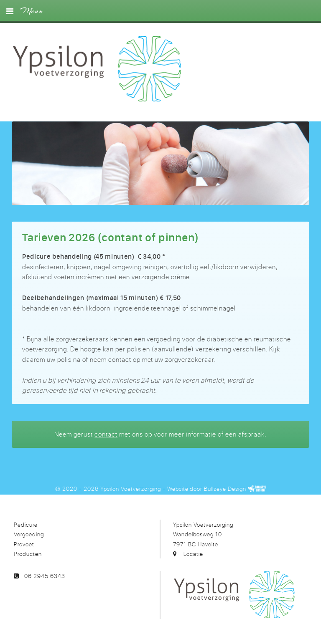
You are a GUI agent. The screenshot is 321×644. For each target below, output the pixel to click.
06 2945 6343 (45, 576)
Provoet (24, 544)
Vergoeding (29, 534)
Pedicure (26, 524)
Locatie (193, 554)
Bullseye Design (225, 489)
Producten (28, 554)
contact (106, 434)
